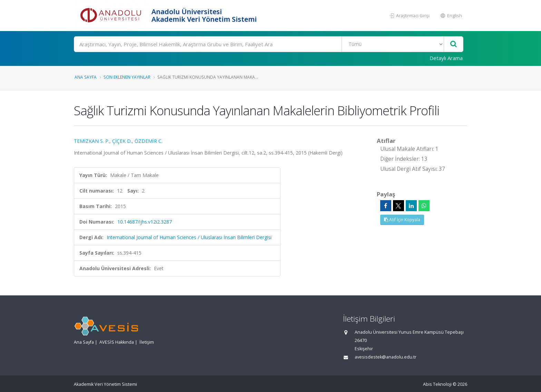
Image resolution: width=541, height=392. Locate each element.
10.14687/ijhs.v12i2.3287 (145, 222)
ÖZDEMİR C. (149, 141)
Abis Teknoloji (437, 384)
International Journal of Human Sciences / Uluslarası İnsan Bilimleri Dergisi (189, 237)
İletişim (147, 342)
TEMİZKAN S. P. (92, 141)
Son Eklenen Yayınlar (127, 77)
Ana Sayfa (86, 77)
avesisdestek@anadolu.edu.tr (386, 357)
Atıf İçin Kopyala (402, 220)
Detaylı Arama (446, 58)
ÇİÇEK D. (122, 141)
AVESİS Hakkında (117, 342)
